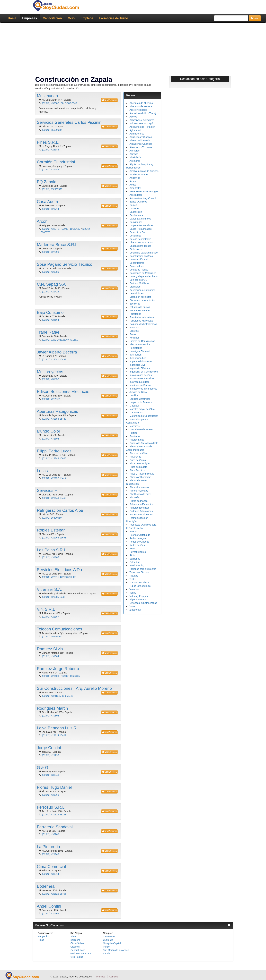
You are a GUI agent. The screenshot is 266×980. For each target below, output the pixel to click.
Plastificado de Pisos (140, 494)
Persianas (135, 436)
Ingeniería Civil (137, 365)
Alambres (134, 151)
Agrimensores (137, 134)
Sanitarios (135, 559)
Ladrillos (134, 395)
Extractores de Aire (139, 310)
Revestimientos (138, 552)
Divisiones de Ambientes (142, 300)
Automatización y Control (143, 198)
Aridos (133, 185)
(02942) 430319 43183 (54, 815)
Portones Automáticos (141, 511)
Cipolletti (75, 947)
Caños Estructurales (140, 219)
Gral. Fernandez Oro (81, 953)
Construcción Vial (139, 259)
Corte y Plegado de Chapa (143, 276)
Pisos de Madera (138, 467)
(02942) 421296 (51, 755)
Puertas (134, 531)
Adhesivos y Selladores (142, 120)
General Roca (78, 950)
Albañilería (135, 157)
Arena (133, 181)
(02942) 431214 (51, 874)
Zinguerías (135, 610)
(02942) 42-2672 (51, 399)
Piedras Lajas (137, 440)
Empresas (30, 18)
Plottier (107, 947)
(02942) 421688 (51, 170)
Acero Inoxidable (138, 110)
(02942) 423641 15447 (54, 359)
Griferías (134, 331)
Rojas (41, 940)
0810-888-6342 (69, 103)
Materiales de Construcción (144, 416)
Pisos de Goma (138, 460)
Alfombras (135, 161)
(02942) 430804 (51, 716)
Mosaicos (134, 426)
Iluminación (135, 355)
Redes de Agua (138, 538)
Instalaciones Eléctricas (142, 378)
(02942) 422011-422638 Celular (59, 577)
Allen (73, 936)
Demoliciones (137, 293)
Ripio (132, 555)
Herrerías (134, 338)
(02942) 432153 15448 (54, 419)
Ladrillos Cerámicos (140, 399)
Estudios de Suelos (140, 307)
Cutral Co (108, 940)
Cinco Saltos (77, 943)
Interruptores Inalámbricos (143, 389)
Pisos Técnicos (137, 470)
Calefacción (136, 212)
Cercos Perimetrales (140, 239)
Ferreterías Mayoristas (141, 321)
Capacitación (52, 18)
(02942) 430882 (51, 103)
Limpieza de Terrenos (141, 402)
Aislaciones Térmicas (141, 147)
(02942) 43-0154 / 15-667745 (58, 696)
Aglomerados (136, 130)
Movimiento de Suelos (141, 429)
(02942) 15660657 (71, 229)
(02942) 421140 (51, 854)
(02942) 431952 (51, 379)
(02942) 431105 (51, 557)
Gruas (133, 334)
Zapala (107, 953)
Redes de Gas (137, 545)
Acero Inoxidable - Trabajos (144, 113)
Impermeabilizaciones (141, 361)
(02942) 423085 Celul (54, 597)
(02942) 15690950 (52, 130)
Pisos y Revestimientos (142, 474)
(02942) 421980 (51, 272)
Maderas (134, 406)
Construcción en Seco (141, 256)
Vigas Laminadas (139, 599)
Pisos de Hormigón (139, 463)
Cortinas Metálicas (139, 283)
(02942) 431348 (51, 775)
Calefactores (136, 215)
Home (12, 18)
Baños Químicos (138, 202)
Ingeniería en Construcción (144, 372)
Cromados (135, 287)
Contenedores (137, 266)
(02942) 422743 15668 (54, 458)
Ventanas (134, 589)
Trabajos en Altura (139, 582)
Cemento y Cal (137, 232)
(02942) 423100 (51, 676)
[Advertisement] (133, 50)
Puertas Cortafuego (140, 535)
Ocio (71, 18)
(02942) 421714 (51, 209)
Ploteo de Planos (138, 501)
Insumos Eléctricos (139, 382)
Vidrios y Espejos (139, 596)
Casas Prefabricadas (140, 229)
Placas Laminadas (139, 487)
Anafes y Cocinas (139, 174)
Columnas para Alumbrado (144, 253)
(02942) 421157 (51, 617)
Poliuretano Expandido (141, 504)
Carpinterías (136, 222)
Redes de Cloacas (139, 542)
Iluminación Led (138, 358)
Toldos (133, 579)
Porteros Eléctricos (139, 508)
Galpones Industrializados (143, 324)
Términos (101, 977)
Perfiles (133, 433)
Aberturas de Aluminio (141, 103)
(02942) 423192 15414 (54, 478)
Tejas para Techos (139, 572)
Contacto (114, 977)
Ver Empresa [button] (109, 100)
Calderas (134, 208)
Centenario (109, 936)
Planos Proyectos (139, 491)
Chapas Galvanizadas (141, 242)
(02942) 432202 (51, 834)
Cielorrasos (135, 249)
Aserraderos (136, 195)
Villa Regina (77, 957)
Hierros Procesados (140, 344)
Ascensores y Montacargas (144, 191)
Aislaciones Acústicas (141, 144)
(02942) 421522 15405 (54, 894)
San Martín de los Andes (116, 950)
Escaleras (135, 304)
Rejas (132, 548)
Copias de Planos (139, 270)
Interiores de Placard (140, 385)
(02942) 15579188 (52, 637)
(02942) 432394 (51, 439)
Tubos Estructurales (140, 586)
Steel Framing (137, 565)
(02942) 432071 (51, 229)
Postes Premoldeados (141, 514)
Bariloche (75, 940)
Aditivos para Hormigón (142, 123)
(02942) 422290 (51, 252)
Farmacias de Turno (114, 18)
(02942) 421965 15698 (54, 538)
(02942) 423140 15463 (54, 498)
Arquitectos (135, 188)
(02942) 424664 (51, 320)
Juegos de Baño (138, 392)
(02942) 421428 (51, 292)
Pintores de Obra (138, 453)
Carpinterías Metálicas (141, 225)
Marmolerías (136, 412)
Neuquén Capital (112, 943)
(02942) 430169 (51, 914)
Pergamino (44, 936)
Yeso (132, 606)
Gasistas (134, 327)
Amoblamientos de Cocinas (144, 171)
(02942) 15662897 (71, 676)
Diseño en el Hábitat (140, 297)
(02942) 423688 (51, 150)
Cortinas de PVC (138, 280)
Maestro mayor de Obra (142, 409)
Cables (133, 205)
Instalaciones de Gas (141, 375)
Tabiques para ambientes (143, 569)
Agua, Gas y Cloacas (141, 137)
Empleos (87, 18)
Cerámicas (135, 236)
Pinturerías (135, 457)
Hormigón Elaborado (140, 351)
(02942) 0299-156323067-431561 (60, 340)
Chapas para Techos (140, 246)
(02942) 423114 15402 (54, 735)
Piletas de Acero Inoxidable (144, 443)
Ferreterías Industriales (142, 317)
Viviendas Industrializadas (143, 603)
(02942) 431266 (51, 795)
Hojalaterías (136, 348)
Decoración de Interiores (142, 290)
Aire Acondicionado (140, 140)
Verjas (133, 593)
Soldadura (135, 562)
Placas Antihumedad (140, 477)
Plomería (134, 497)
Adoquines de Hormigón (142, 127)
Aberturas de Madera (141, 106)
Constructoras (137, 263)
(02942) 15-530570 (52, 189)
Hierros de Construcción (142, 341)
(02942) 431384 (51, 656)
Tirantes (134, 576)
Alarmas (134, 154)
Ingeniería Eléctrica (140, 368)
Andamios (135, 178)
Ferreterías (135, 314)
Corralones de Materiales (143, 273)
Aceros (133, 117)
